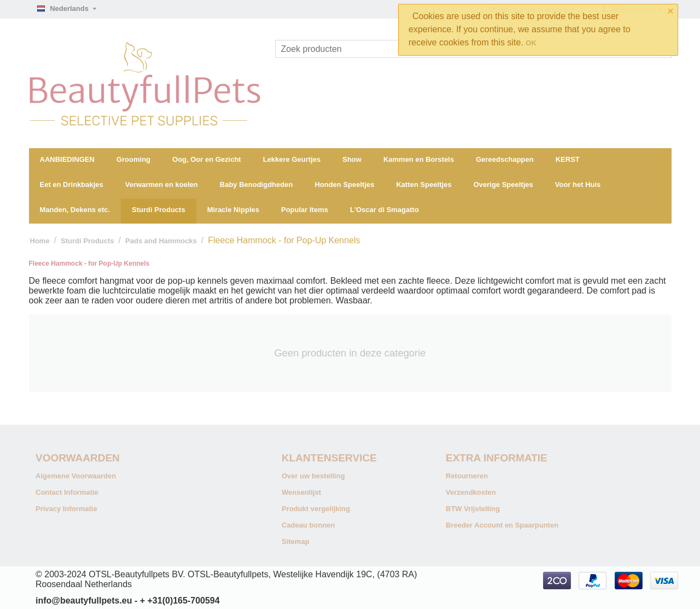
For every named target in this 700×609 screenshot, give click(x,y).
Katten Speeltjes (424, 185)
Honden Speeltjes (344, 185)
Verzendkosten (471, 492)
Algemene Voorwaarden (76, 476)
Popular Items (305, 210)
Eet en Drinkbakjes (72, 185)
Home (40, 241)
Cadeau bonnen (308, 525)
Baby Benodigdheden (256, 185)
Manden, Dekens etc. (75, 210)
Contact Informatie (67, 492)
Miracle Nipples (233, 210)
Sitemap (296, 541)
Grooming (133, 159)
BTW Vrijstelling (473, 509)
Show (352, 159)
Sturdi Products (159, 210)
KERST (568, 159)
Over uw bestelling (313, 476)
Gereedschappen (505, 159)
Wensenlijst (301, 492)
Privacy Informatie (66, 509)
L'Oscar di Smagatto (384, 210)
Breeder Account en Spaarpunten (502, 525)
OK (531, 43)
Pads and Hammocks (161, 241)
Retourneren (467, 476)
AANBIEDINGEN (67, 159)
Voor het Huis (578, 185)
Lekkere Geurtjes (292, 159)
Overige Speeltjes (503, 185)
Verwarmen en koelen (162, 185)
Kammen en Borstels (419, 159)
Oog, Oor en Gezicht (207, 159)
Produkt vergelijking (316, 509)
